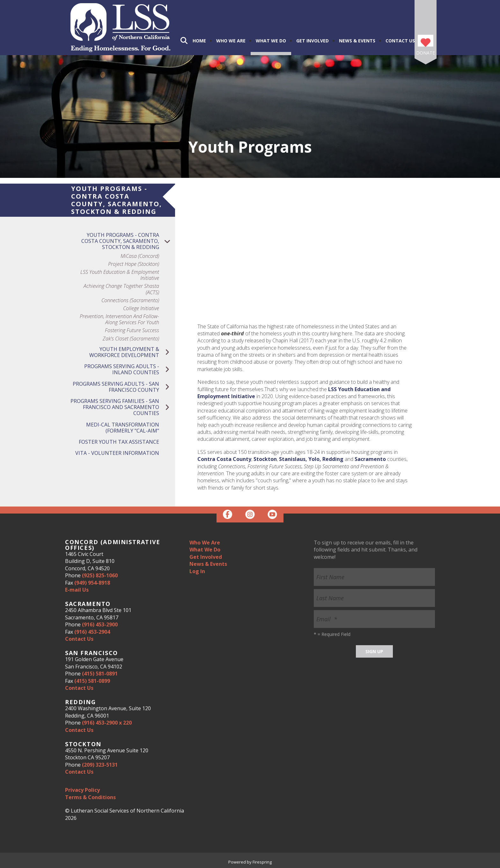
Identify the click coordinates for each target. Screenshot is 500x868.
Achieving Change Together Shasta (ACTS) (121, 289)
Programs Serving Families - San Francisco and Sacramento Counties (123, 407)
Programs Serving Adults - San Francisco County (124, 387)
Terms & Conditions (90, 797)
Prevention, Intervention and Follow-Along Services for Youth (119, 319)
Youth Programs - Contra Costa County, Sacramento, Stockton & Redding (128, 241)
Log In (197, 571)
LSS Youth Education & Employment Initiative (120, 275)
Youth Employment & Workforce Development (132, 352)
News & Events (357, 41)
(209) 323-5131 (100, 765)
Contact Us (400, 41)
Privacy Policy (82, 790)
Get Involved (312, 41)
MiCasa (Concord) (140, 256)
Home (199, 41)
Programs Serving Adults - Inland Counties (130, 369)
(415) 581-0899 (92, 681)
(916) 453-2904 (92, 632)
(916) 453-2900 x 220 (107, 723)
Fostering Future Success (132, 330)
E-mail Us (77, 590)
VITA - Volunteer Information (117, 453)
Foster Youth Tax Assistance (119, 442)
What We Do (271, 41)
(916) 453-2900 (100, 624)
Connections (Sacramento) (130, 300)
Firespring (262, 862)
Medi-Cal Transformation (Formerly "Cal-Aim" (123, 428)
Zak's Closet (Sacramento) (131, 339)
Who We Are (231, 41)
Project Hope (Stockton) (134, 264)
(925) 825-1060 (100, 575)
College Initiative (141, 308)
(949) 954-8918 (92, 583)
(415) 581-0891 (100, 674)
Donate (426, 53)
